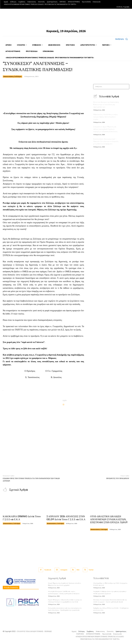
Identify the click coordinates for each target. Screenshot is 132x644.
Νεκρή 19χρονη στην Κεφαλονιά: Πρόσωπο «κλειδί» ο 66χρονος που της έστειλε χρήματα (64, 584)
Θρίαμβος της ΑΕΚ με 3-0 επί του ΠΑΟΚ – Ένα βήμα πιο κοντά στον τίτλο (111, 609)
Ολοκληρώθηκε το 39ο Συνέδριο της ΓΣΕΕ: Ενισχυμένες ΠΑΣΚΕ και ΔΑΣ (110, 584)
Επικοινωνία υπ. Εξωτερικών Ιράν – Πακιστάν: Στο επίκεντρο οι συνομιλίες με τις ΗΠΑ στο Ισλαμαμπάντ (106, 141)
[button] (122, 39)
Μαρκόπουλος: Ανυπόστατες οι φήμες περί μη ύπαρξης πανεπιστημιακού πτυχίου (105, 117)
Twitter (91, 570)
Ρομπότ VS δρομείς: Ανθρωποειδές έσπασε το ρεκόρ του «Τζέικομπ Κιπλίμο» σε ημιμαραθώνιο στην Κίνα (65, 601)
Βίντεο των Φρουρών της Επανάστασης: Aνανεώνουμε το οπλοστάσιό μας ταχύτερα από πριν (106, 105)
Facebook (48, 570)
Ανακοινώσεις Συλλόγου (12, 77)
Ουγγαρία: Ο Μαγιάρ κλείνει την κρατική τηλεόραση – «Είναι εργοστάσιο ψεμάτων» (110, 592)
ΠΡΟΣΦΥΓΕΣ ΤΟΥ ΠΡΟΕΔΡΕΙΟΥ (118, 478)
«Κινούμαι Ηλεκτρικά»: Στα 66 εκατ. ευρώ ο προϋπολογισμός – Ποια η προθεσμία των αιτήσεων (64, 592)
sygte (65, 400)
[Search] (127, 87)
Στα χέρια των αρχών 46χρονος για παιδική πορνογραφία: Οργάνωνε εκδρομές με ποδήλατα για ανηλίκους (105, 129)
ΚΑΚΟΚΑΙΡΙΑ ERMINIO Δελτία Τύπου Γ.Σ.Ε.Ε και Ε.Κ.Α (22, 518)
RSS (78, 570)
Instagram (64, 570)
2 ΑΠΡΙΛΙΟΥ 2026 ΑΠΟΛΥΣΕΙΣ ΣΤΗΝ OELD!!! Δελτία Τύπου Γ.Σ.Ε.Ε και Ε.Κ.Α (66, 518)
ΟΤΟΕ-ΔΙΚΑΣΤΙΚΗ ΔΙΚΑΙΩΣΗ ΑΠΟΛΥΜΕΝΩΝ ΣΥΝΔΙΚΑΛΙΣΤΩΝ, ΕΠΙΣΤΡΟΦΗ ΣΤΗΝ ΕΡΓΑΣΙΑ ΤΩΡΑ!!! (109, 521)
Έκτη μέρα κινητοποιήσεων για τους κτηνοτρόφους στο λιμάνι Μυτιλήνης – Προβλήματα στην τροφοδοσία (65, 609)
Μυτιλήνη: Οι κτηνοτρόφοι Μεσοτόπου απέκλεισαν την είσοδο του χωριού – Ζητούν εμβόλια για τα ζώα (110, 601)
